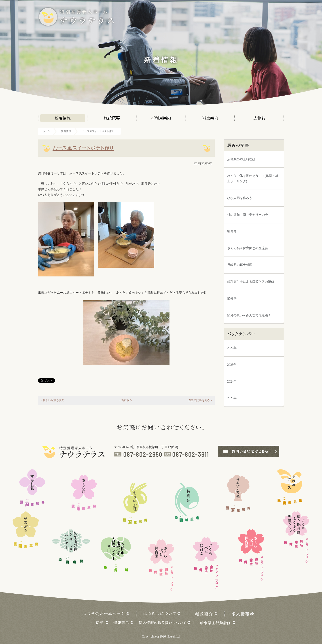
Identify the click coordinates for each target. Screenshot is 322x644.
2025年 (232, 365)
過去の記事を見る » (200, 400)
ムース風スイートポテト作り (98, 131)
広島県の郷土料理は (241, 159)
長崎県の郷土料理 (240, 265)
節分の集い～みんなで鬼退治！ (249, 315)
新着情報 (63, 118)
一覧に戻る (125, 400)
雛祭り (232, 232)
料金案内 (210, 118)
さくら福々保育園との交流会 (248, 248)
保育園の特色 (166, 567)
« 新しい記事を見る (53, 400)
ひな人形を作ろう (240, 198)
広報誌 (259, 118)
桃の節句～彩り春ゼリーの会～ (249, 215)
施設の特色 (302, 539)
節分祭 (232, 298)
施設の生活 (296, 540)
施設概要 (112, 118)
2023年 (232, 398)
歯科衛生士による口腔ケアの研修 (251, 282)
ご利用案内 (161, 118)
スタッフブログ (172, 577)
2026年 (232, 348)
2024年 (232, 382)
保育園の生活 (161, 568)
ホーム (46, 131)
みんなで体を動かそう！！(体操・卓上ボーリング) (253, 179)
